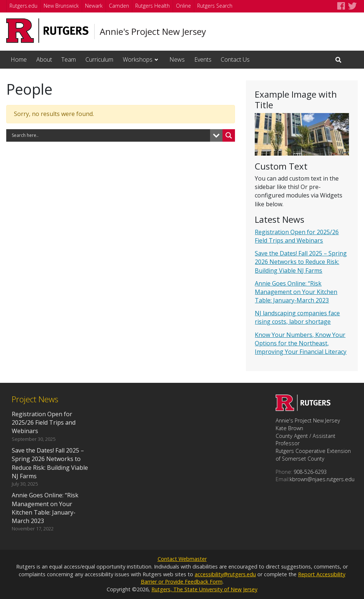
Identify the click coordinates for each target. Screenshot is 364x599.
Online (183, 6)
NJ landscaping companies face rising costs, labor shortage (297, 317)
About (44, 59)
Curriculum (99, 59)
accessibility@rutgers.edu (225, 574)
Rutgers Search (215, 6)
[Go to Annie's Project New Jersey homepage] (303, 409)
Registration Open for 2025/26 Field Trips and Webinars (297, 236)
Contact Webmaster (182, 559)
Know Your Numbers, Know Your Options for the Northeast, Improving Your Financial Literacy (301, 343)
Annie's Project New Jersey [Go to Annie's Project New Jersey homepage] (153, 32)
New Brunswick (61, 6)
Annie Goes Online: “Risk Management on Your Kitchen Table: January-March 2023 (296, 292)
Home (19, 59)
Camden (119, 6)
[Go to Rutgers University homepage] (47, 31)
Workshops (138, 59)
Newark (94, 6)
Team (69, 59)
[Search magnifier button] (229, 135)
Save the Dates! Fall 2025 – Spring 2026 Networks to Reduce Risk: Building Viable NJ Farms (301, 262)
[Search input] (110, 135)
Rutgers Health (152, 6)
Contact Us (235, 59)
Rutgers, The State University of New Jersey (204, 589)
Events (203, 59)
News (177, 59)
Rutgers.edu (23, 6)
